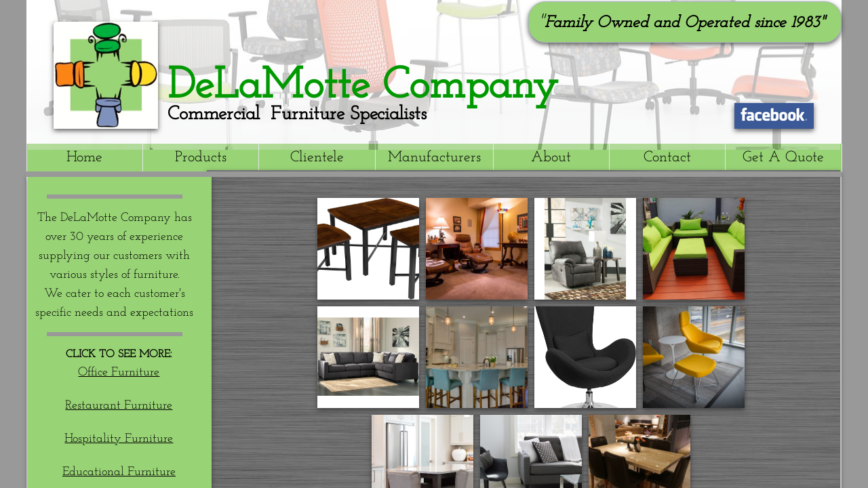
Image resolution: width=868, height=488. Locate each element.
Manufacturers (434, 158)
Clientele (317, 158)
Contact (667, 158)
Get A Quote (783, 158)
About (551, 158)
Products (201, 158)
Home (84, 158)
